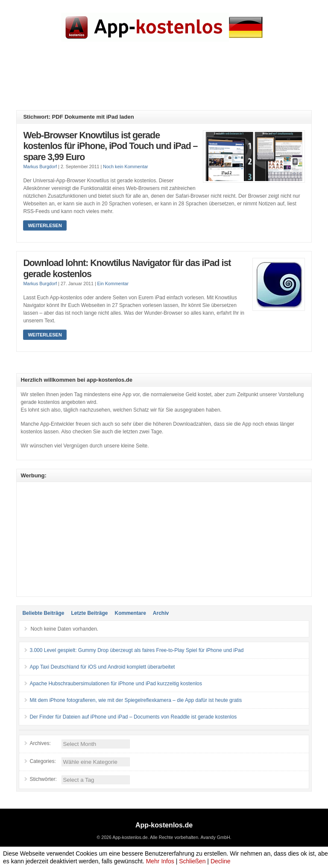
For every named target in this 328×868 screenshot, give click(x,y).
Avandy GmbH (215, 837)
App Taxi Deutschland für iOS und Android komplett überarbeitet (102, 667)
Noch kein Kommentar (125, 167)
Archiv (161, 613)
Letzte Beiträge (89, 613)
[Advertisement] (172, 82)
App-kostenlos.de (164, 825)
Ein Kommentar (113, 283)
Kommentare (130, 613)
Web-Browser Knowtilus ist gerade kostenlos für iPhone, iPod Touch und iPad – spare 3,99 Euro (110, 146)
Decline (221, 861)
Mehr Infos (160, 861)
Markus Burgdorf (40, 167)
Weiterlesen (45, 225)
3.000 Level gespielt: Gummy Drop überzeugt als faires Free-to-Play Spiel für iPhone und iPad (136, 650)
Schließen (192, 861)
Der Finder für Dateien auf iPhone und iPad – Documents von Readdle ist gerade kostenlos (133, 717)
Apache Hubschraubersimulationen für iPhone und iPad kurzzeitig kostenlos (116, 684)
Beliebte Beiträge (43, 613)
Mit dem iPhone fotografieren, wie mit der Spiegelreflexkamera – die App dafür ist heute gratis (136, 700)
